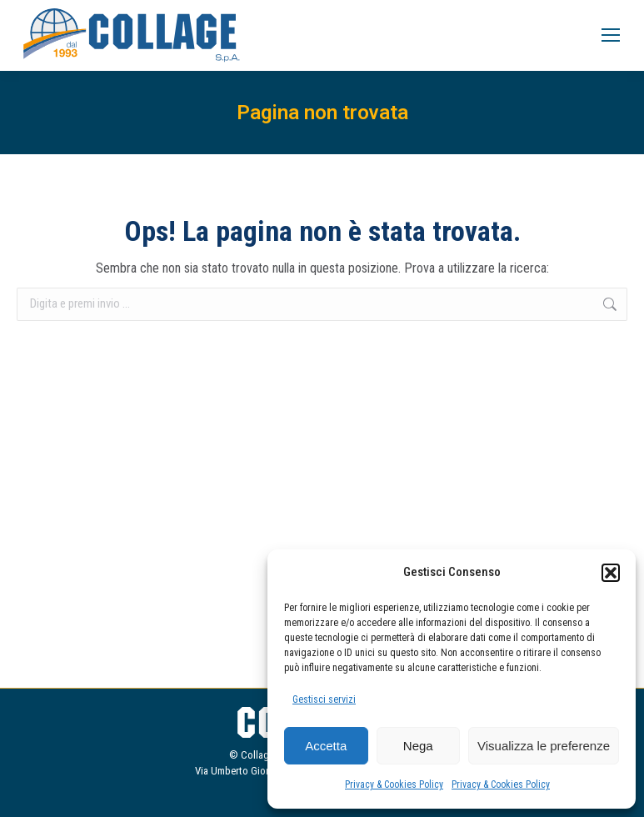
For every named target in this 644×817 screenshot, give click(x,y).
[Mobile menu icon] (611, 35)
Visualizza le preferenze (544, 746)
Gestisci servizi (324, 699)
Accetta (326, 746)
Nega (418, 746)
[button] (611, 573)
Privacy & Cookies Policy (394, 784)
